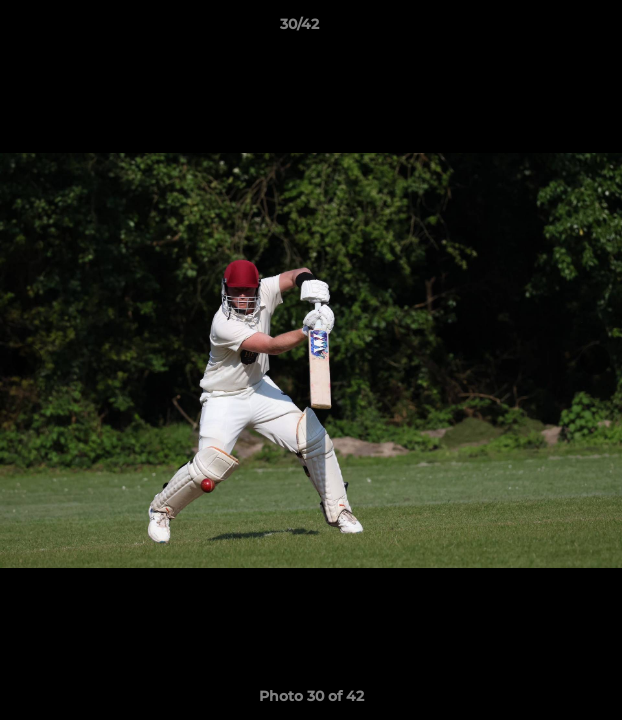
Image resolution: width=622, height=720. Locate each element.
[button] (550, 29)
